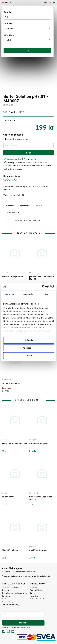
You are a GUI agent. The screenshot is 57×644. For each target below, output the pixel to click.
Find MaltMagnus (37, 590)
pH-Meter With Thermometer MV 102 (42, 278)
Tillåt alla (29, 340)
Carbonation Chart (37, 599)
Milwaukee (8, 105)
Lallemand (6, 440)
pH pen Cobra (8, 497)
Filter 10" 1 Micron (10, 550)
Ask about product (12, 213)
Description (10, 206)
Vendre (28, 627)
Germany (8, 2)
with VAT (49, 3)
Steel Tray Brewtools (38, 550)
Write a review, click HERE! (15, 195)
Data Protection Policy (11, 605)
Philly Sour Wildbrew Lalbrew (15, 443)
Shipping (5, 590)
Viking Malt (33, 440)
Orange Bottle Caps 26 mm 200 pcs (41, 498)
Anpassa (29, 348)
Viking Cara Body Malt (39, 443)
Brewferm (6, 493)
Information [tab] (29, 294)
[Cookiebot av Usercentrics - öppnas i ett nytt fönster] (42, 287)
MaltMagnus (7, 380)
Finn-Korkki (33, 493)
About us (33, 587)
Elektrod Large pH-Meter (13, 277)
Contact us (6, 599)
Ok (27, 50)
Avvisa (29, 356)
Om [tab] (47, 294)
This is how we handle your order (15, 593)
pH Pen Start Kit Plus (11, 383)
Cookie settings (8, 602)
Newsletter (34, 596)
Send (29, 153)
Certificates (6, 596)
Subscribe (23, 623)
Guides (33, 593)
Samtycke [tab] (10, 294)
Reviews (39, 206)
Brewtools (33, 546)
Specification (25, 206)
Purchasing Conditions (11, 587)
